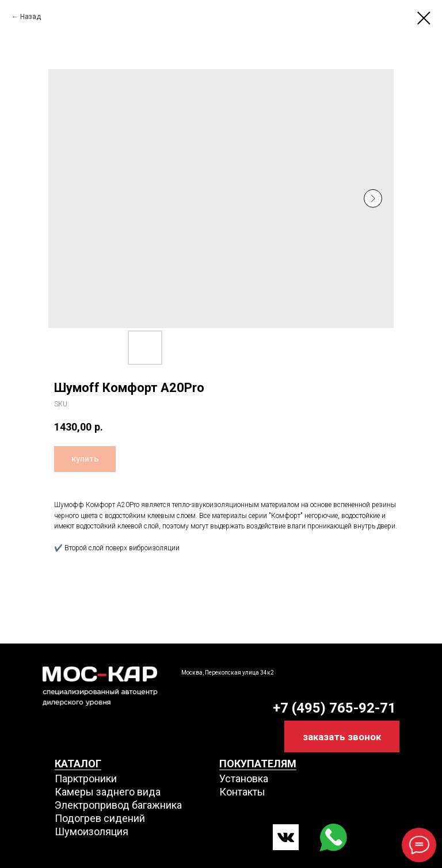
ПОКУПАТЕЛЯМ (258, 764)
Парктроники (86, 778)
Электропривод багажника (118, 805)
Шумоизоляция (92, 831)
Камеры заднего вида (108, 792)
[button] (342, 736)
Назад (31, 17)
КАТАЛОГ (78, 764)
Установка (244, 778)
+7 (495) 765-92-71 (334, 708)
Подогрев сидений (100, 818)
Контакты (242, 792)
